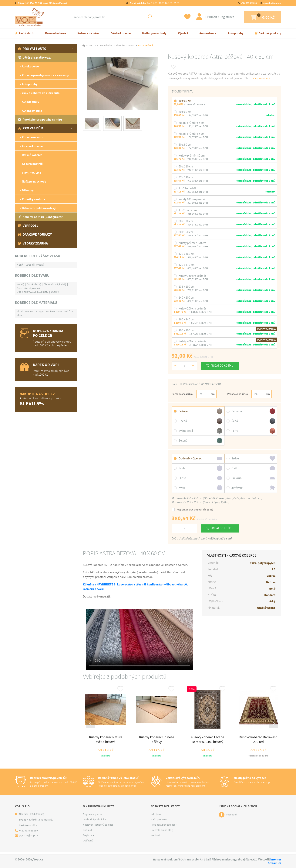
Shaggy (40, 311)
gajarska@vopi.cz (272, 3)
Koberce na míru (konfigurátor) (41, 217)
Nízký (20, 265)
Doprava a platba (93, 816)
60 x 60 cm (185, 112)
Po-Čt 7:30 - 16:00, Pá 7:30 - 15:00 (154, 3)
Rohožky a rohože (34, 199)
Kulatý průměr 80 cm (192, 156)
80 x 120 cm (186, 221)
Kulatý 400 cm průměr (192, 341)
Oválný (55, 292)
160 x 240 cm (187, 319)
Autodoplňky (30, 102)
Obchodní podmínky (94, 821)
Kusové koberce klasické (111, 46)
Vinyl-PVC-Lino (32, 173)
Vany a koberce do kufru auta (41, 93)
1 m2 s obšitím (188, 210)
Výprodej (28, 226)
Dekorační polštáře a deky (39, 208)
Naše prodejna (159, 821)
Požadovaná (182, 394)
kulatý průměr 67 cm (192, 134)
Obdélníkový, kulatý (55, 284)
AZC (255, 859)
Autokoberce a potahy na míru (40, 120)
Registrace (219, 17)
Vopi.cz (90, 46)
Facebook (232, 817)
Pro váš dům (31, 128)
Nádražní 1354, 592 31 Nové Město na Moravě (42, 3)
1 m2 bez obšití (188, 188)
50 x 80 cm (185, 145)
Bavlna (29, 311)
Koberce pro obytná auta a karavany (45, 75)
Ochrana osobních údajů (195, 859)
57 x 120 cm (186, 177)
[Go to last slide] (91, 725)
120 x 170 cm (187, 265)
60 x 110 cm (186, 167)
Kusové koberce (55, 33)
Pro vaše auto (32, 49)
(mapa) (40, 816)
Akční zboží (26, 33)
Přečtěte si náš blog (162, 832)
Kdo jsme (156, 816)
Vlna (19, 315)
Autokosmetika (32, 111)
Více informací (262, 78)
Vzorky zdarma (33, 243)
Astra (131, 46)
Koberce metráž (32, 164)
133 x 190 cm (187, 287)
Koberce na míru (88, 33)
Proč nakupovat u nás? (164, 827)
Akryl (20, 311)
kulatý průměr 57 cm (192, 123)
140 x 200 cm (187, 298)
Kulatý (20, 284)
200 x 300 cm (187, 330)
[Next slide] (273, 725)
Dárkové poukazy (270, 33)
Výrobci (183, 33)
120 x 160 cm (187, 254)
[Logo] (30, 17)
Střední (30, 265)
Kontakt (155, 837)
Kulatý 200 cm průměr (192, 309)
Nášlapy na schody (154, 33)
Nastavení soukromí (165, 859)
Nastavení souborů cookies (98, 827)
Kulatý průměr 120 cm (192, 243)
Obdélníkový (34, 284)
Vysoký (40, 265)
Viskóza (69, 311)
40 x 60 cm (185, 101)
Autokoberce (208, 33)
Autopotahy (236, 33)
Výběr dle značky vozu (35, 58)
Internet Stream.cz (274, 861)
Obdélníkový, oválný (28, 288)
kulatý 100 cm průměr (192, 199)
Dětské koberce (121, 33)
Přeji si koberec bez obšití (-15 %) (192, 510)
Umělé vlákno (54, 311)
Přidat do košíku (224, 366)
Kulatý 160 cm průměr (192, 276)
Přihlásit (204, 17)
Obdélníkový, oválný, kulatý (33, 292)
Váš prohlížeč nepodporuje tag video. (140, 640)
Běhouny (28, 190)
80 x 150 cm (186, 232)
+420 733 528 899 (249, 3)
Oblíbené (88, 843)
